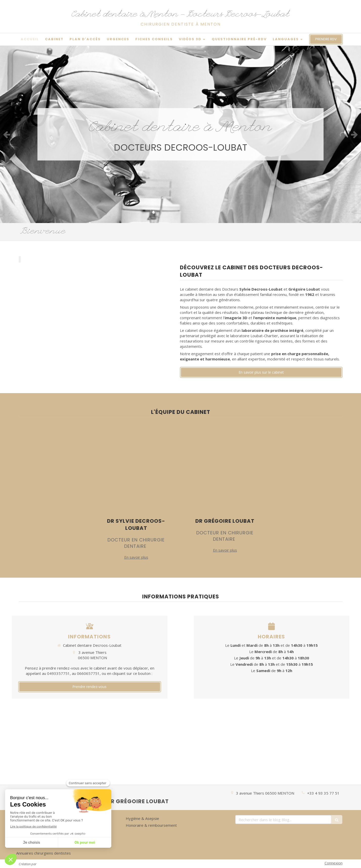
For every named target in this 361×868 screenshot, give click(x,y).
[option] (180, 134)
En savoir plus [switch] (136, 557)
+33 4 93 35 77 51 (323, 793)
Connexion (334, 863)
